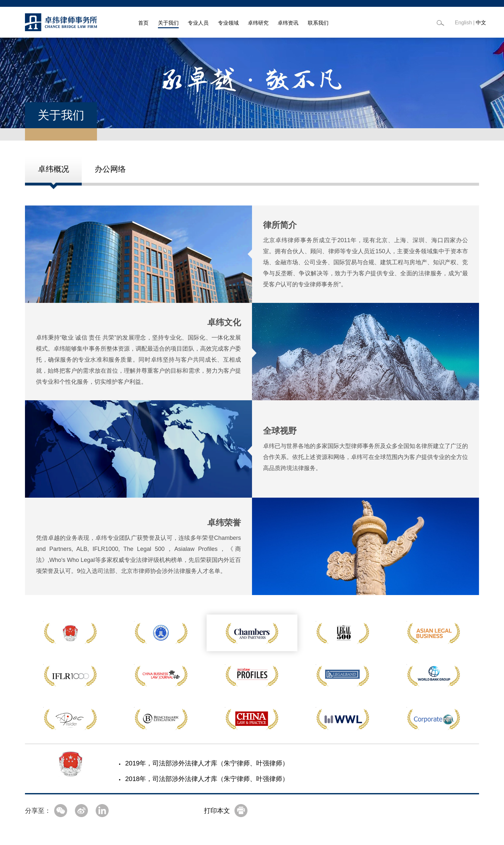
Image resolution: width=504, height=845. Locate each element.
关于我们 (168, 23)
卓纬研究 (258, 23)
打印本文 (217, 811)
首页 (143, 23)
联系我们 (318, 23)
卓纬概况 (54, 169)
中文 (481, 23)
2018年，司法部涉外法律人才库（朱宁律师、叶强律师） (207, 779)
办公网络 (110, 169)
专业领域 (228, 23)
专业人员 (198, 23)
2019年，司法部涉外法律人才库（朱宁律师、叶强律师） (207, 763)
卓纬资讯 (288, 23)
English (463, 23)
